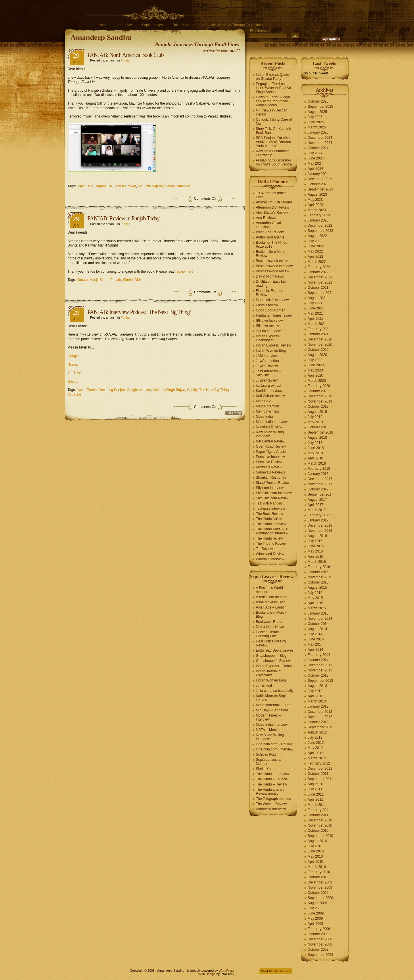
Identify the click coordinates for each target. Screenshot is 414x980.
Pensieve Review (269, 462)
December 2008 (320, 939)
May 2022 (315, 251)
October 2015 (318, 582)
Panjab (116, 280)
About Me (125, 25)
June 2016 (316, 546)
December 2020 (320, 339)
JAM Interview (267, 356)
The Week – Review (271, 804)
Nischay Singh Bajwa (169, 390)
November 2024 (320, 143)
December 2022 (320, 226)
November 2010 (320, 825)
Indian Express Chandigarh (267, 338)
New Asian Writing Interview (270, 434)
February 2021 (319, 329)
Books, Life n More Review (270, 254)
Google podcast (139, 390)
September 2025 (320, 107)
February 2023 (319, 215)
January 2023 (318, 220)
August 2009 (317, 903)
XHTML (274, 971)
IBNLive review (267, 326)
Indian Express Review (273, 345)
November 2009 (320, 887)
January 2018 (318, 474)
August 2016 (317, 536)
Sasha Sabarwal (178, 186)
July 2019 (315, 417)
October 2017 (318, 489)
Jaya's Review (267, 366)
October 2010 (318, 831)
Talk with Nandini (269, 503)
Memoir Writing (267, 411)
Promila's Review (269, 467)
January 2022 (318, 272)
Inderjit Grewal (125, 186)
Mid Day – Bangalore (272, 710)
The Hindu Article (269, 519)
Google (73, 356)
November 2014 (320, 619)
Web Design (207, 974)
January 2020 (318, 391)
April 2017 (315, 505)
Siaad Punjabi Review (273, 483)
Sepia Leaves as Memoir (269, 762)
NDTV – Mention (269, 730)
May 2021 (315, 313)
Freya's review (267, 305)
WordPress (227, 971)
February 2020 (319, 386)
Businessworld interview (274, 266)
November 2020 (320, 344)
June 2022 (316, 246)
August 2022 (317, 236)
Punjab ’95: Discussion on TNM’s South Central (274, 162)
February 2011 (319, 810)
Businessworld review (272, 271)
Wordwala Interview (271, 809)
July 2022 (315, 241)
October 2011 (318, 774)
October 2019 (318, 407)
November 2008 (320, 944)
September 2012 (320, 727)
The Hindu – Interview (273, 774)
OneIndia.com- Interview (275, 749)
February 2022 (319, 267)
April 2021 (315, 319)
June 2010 (316, 851)
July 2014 (315, 634)
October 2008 (318, 950)
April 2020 (315, 376)
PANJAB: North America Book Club (125, 55)
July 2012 (315, 738)
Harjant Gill (103, 186)
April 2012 (315, 753)
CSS (286, 971)
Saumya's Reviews (270, 472)
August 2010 (317, 841)
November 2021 (320, 282)
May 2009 (315, 919)
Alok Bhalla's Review (272, 213)
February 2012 (319, 763)
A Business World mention (269, 590)
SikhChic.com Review (273, 498)
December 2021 (320, 277)
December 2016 (320, 525)
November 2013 (320, 670)
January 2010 (318, 877)
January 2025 (318, 132)
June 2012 (316, 743)
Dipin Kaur (85, 186)
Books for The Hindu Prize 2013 (272, 244)
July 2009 (315, 908)
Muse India (264, 417)
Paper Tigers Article (271, 452)
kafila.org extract (269, 386)
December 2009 (320, 882)
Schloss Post (266, 754)
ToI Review (264, 549)
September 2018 (320, 432)
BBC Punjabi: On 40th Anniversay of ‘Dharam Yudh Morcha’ (273, 142)
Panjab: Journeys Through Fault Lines (234, 25)
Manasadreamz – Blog (273, 705)
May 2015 (315, 598)
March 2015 (317, 608)
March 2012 (317, 758)
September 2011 (320, 779)
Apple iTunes (87, 390)
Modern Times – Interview (268, 717)
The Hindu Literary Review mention (270, 792)
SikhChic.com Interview (274, 493)
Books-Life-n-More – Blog (272, 615)
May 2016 (315, 551)
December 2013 (320, 665)
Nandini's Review (269, 427)
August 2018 (317, 438)
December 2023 (320, 179)
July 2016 (315, 541)
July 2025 (315, 117)
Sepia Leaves (152, 25)
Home (103, 25)
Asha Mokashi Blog (271, 602)
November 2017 (320, 484)
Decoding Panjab (112, 390)
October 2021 (318, 288)
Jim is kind (264, 686)
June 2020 (316, 365)
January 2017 (318, 520)
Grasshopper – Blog (271, 656)
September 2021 (320, 293)
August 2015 (317, 588)
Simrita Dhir (132, 280)
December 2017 (320, 479)
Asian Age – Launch (271, 607)
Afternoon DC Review (272, 207)
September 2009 (320, 898)
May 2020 (315, 370)
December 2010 (320, 820)
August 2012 (317, 732)
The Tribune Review (271, 544)
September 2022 (320, 231)
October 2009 (318, 893)
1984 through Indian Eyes (271, 195)
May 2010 (315, 856)
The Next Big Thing (214, 390)
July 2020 (315, 360)
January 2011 (318, 815)
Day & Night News (270, 276)
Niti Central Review (271, 441)
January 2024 (318, 174)
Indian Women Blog (271, 351)
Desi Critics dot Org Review (271, 643)
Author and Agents (270, 237)
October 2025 (318, 101)
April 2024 (315, 169)
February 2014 (319, 655)
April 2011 (315, 800)
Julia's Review (267, 380)
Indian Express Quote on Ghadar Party (272, 77)
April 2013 (315, 696)
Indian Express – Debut (274, 666)
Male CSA (264, 401)
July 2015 (315, 593)
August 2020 (317, 355)
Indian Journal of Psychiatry (269, 673)
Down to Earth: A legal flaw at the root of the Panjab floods (273, 101)
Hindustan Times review (274, 315)
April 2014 (315, 650)
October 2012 (318, 722)
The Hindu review (269, 538)
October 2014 (318, 624)
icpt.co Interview (268, 331)
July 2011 (315, 789)
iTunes (73, 365)
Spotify (73, 382)
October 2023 (318, 184)
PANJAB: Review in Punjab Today (123, 218)
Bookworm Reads (270, 622)
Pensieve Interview (270, 457)
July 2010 (315, 846)
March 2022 (317, 262)
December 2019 (320, 396)
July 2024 (315, 153)
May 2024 (315, 163)
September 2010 (320, 836)
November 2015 (320, 577)
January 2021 (318, 334)
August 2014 (317, 629)
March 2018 (317, 463)
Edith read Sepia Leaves (275, 650)
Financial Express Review (270, 293)
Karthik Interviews (270, 391)
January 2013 (318, 706)
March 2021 (317, 324)
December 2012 (320, 712)
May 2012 (315, 748)
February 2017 (319, 515)
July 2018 (315, 443)
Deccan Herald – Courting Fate (269, 634)
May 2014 (315, 644)
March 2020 (317, 381)
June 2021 (316, 308)
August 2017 (317, 500)
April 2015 (315, 603)
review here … (187, 272)
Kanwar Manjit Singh (93, 280)
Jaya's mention (267, 361)
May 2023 (315, 200)
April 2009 (315, 924)
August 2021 (317, 298)
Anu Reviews (266, 218)
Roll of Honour (184, 25)
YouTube (74, 373)
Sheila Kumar (266, 769)
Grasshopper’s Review (273, 661)
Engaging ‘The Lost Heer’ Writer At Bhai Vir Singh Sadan (274, 88)
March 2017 (317, 510)
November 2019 (320, 401)
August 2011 (317, 784)
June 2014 (316, 639)
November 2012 (320, 717)
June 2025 (316, 122)
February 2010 (319, 872)
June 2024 (316, 158)
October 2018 (318, 427)
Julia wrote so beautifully (275, 691)
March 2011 (317, 805)
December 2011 (320, 769)
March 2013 (317, 701)
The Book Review (269, 514)
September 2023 (320, 189)
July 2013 (315, 691)
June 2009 (316, 913)
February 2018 (319, 469)
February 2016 (319, 567)
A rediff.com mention (272, 597)
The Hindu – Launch (271, 779)
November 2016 (320, 531)
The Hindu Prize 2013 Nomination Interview (273, 531)
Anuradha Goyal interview (268, 225)
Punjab (126, 60)
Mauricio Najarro (150, 186)
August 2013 (317, 686)
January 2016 (318, 572)
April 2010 (315, 862)
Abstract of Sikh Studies (274, 202)
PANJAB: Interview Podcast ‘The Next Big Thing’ (139, 312)
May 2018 (315, 453)
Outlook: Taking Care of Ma (274, 122)
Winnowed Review (270, 554)
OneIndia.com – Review (274, 744)
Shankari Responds (271, 478)
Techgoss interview (270, 509)
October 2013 (318, 675)
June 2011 (316, 794)
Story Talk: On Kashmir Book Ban (273, 131)
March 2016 (317, 562)
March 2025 (317, 127)
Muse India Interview (272, 422)
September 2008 (320, 955)
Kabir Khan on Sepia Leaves (272, 698)
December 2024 (320, 138)
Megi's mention (267, 406)
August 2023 (317, 195)
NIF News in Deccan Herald (272, 112)
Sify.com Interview (270, 488)
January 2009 (318, 934)
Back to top (234, 413)
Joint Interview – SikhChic (268, 373)
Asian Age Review (270, 232)
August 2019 (317, 412)
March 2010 (317, 867)
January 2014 (318, 660)
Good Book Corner (270, 310)
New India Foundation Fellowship (273, 153)
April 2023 (315, 205)
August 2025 (317, 112)
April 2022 (315, 257)
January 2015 (318, 613)
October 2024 (318, 148)
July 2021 (315, 303)
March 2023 (317, 210)
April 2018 (315, 458)
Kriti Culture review (270, 396)
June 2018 (316, 448)
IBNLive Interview (269, 321)
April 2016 (315, 557)
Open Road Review (271, 446)
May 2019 (315, 422)
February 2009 (319, 929)
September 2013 (320, 681)
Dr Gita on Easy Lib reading (271, 284)
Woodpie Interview (270, 559)
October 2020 (318, 350)
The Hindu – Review (271, 784)
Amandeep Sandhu (101, 37)
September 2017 (320, 494)
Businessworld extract (273, 261)
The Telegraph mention (274, 799)
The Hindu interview (271, 524)
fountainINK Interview (272, 300)
